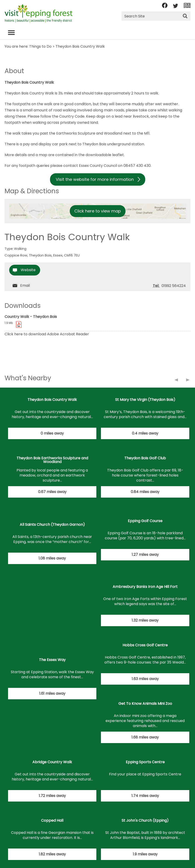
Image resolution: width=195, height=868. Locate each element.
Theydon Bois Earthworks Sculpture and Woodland (52, 460)
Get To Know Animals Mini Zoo (145, 704)
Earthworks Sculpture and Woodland (90, 133)
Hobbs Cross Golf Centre (145, 645)
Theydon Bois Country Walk (52, 400)
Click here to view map (98, 211)
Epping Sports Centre (145, 762)
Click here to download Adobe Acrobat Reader (47, 334)
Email (25, 285)
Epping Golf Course (145, 521)
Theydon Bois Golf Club (145, 458)
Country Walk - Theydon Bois (31, 317)
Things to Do (40, 46)
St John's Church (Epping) (145, 820)
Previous (177, 381)
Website (28, 270)
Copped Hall (52, 820)
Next (188, 381)
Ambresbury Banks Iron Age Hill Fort (145, 587)
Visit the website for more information (95, 179)
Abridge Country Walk (52, 762)
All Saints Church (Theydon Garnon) (52, 525)
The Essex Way (52, 660)
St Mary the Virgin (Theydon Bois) (145, 400)
